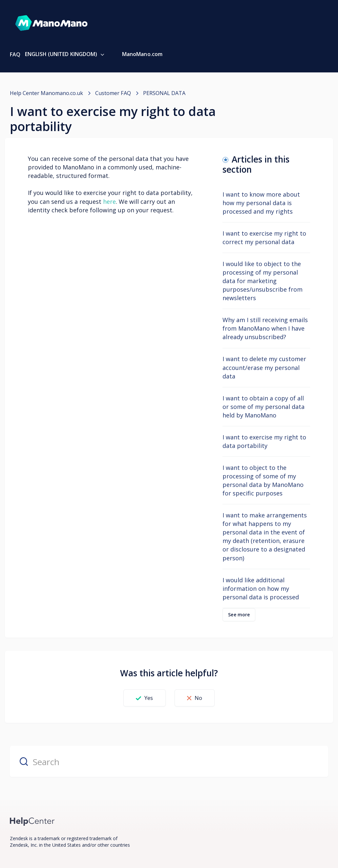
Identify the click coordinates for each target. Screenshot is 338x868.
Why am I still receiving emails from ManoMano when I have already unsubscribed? (265, 328)
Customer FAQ (113, 93)
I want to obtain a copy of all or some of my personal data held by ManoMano (264, 406)
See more (239, 614)
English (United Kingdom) (62, 54)
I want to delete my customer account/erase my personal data (264, 367)
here (109, 201)
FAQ (15, 54)
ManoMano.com (142, 54)
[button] (143, 698)
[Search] (169, 761)
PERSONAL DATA (164, 93)
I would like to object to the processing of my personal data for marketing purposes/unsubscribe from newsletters (263, 281)
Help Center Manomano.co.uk (46, 93)
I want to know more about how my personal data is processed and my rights (261, 203)
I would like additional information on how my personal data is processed (261, 588)
